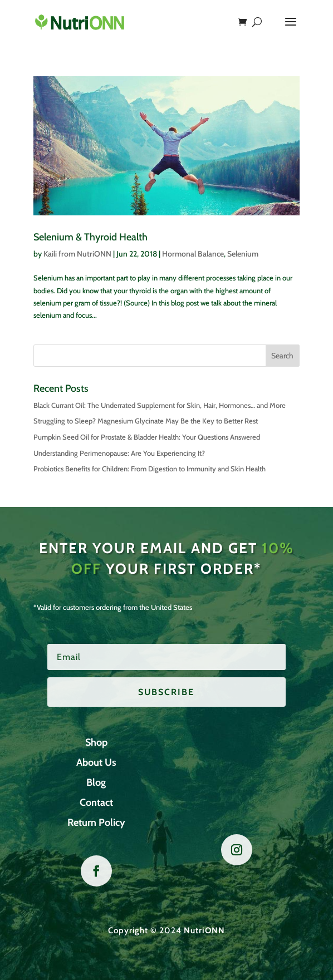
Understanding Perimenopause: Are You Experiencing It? (119, 453)
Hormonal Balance (193, 254)
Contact (96, 802)
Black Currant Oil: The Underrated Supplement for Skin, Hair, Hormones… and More (160, 405)
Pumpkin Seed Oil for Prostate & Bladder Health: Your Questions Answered (147, 437)
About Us (96, 762)
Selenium (243, 254)
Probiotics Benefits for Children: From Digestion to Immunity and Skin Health (150, 469)
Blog (96, 782)
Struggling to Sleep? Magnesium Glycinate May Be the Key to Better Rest (146, 421)
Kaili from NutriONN (77, 254)
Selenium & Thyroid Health (90, 237)
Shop (96, 742)
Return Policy (96, 823)
